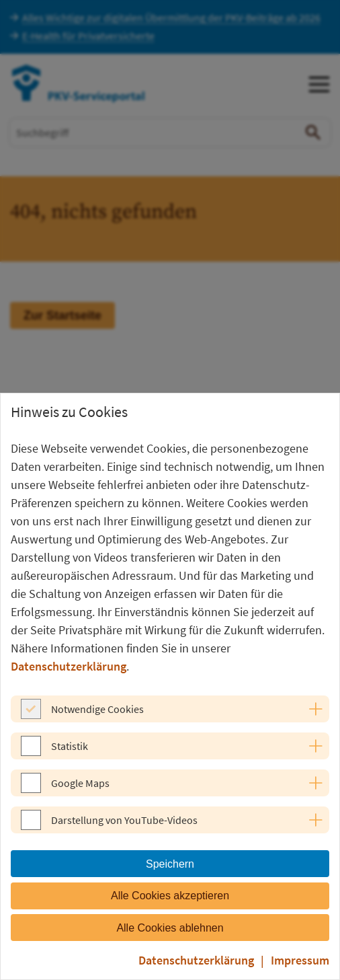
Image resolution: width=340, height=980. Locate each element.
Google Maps (80, 783)
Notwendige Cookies (97, 709)
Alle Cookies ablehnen (170, 928)
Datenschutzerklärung (69, 666)
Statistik (70, 746)
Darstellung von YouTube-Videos (124, 820)
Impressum (300, 960)
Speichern (170, 864)
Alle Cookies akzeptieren (170, 896)
